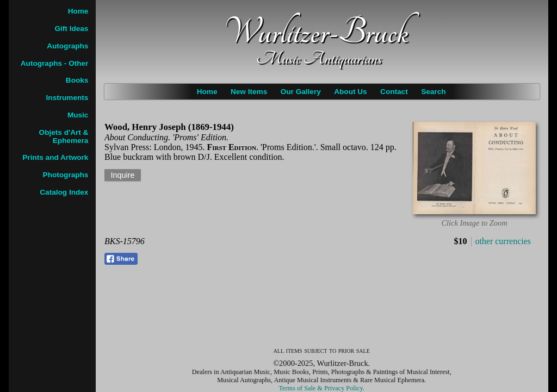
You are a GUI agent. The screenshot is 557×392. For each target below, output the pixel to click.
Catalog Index (64, 192)
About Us (350, 92)
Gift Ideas (71, 29)
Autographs (67, 46)
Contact (394, 92)
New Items (249, 92)
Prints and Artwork (55, 157)
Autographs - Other (55, 63)
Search (433, 92)
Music (78, 115)
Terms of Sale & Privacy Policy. (322, 388)
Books (77, 80)
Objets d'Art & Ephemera (64, 136)
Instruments (67, 98)
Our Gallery (301, 92)
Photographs (66, 175)
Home (207, 92)
